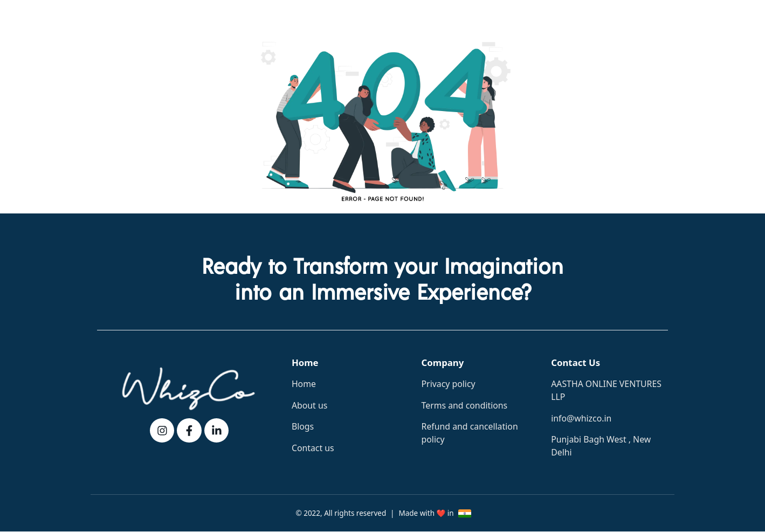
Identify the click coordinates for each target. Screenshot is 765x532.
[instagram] (162, 431)
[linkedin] (217, 431)
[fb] (189, 431)
